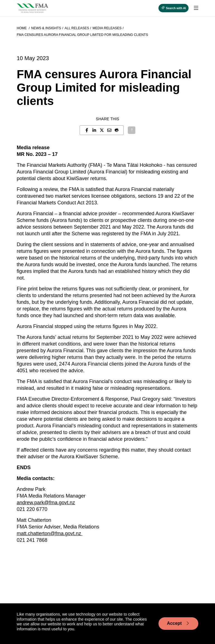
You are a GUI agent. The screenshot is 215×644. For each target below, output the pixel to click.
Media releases (107, 28)
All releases (77, 28)
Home (22, 28)
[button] (117, 130)
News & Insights (46, 28)
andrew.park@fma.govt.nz (46, 503)
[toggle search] (174, 8)
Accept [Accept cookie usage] (178, 623)
